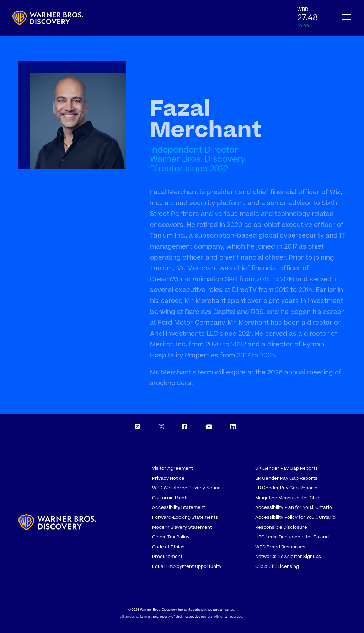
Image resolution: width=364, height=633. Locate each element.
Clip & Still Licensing (277, 566)
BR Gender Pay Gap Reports (286, 478)
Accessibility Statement (179, 507)
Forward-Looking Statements (185, 517)
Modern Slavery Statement (182, 527)
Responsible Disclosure (281, 527)
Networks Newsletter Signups (288, 557)
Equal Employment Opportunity (187, 566)
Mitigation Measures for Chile (288, 498)
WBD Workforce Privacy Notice (186, 488)
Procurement (167, 557)
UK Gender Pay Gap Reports (287, 468)
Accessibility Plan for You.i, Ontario (294, 507)
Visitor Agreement (173, 468)
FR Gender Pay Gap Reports (286, 488)
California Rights (170, 498)
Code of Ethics (168, 547)
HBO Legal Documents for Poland (292, 537)
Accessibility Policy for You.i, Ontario (295, 517)
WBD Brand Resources (280, 547)
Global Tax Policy (171, 537)
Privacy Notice (168, 478)
